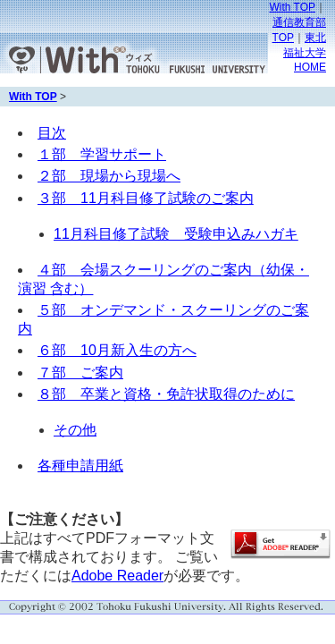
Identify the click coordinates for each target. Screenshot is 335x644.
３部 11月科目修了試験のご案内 (146, 198)
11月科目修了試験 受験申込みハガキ (176, 234)
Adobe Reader (117, 576)
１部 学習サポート (102, 154)
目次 (52, 133)
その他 (75, 430)
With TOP (292, 7)
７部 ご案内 (80, 373)
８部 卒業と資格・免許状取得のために (166, 394)
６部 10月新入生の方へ (117, 350)
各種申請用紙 (80, 466)
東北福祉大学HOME (305, 52)
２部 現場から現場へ (109, 176)
